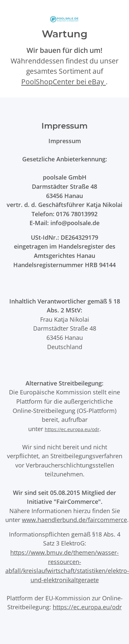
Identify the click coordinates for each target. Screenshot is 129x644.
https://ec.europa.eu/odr (72, 429)
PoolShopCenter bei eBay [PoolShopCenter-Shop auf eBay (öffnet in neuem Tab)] (64, 82)
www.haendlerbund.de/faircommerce (74, 520)
